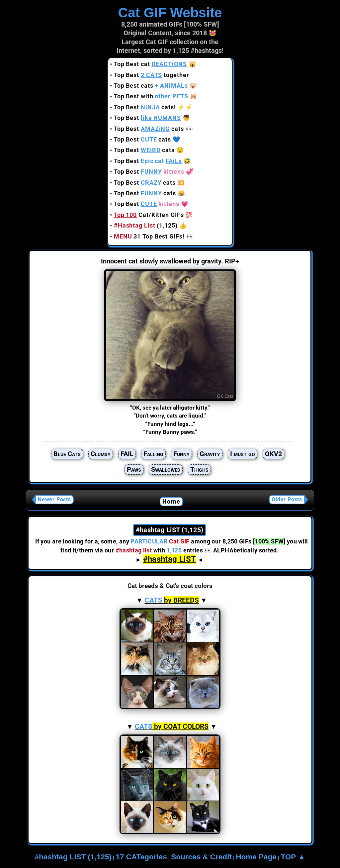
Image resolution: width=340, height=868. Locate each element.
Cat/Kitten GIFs (149, 215)
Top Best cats (151, 86)
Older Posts (287, 499)
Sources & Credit (201, 857)
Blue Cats (67, 454)
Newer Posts (54, 499)
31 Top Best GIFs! (149, 236)
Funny (181, 454)
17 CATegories (141, 857)
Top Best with (151, 96)
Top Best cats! (145, 107)
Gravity (210, 454)
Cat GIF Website (170, 13)
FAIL (127, 454)
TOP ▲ (293, 857)
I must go (243, 454)
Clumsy (101, 454)
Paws (134, 469)
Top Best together (152, 75)
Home (171, 501)
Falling (153, 454)
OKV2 (273, 454)
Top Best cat (150, 64)
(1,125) (146, 225)
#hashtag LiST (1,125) (73, 857)
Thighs (199, 469)
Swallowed (166, 469)
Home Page (256, 857)
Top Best (147, 118)
